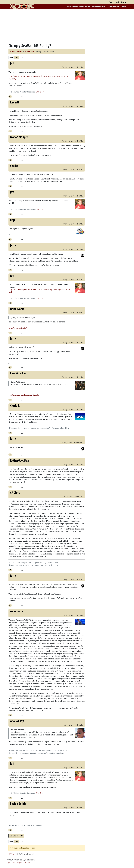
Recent (12, 52)
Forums (75, 7)
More (123, 7)
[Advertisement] (67, 26)
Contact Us (27, 862)
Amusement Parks (99, 7)
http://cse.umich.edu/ (18, 328)
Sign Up (124, 2)
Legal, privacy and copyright (15, 862)
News (69, 7)
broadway (37, 395)
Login (118, 2)
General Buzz (29, 52)
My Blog (40, 92)
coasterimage (14, 395)
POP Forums (12, 854)
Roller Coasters (85, 7)
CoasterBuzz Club (113, 7)
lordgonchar (27, 395)
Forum (111, 2)
